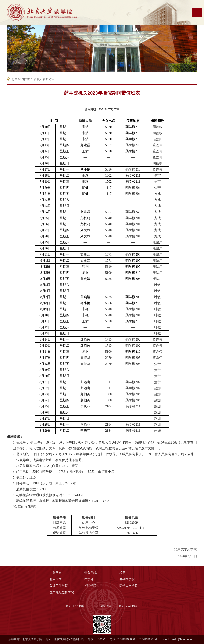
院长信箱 (79, 606)
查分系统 (90, 573)
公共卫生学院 (59, 586)
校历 (122, 573)
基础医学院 (127, 579)
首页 (37, 79)
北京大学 (56, 579)
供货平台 (56, 573)
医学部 (89, 579)
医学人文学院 (129, 586)
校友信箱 (132, 606)
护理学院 (90, 586)
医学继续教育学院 (62, 592)
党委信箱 (106, 606)
